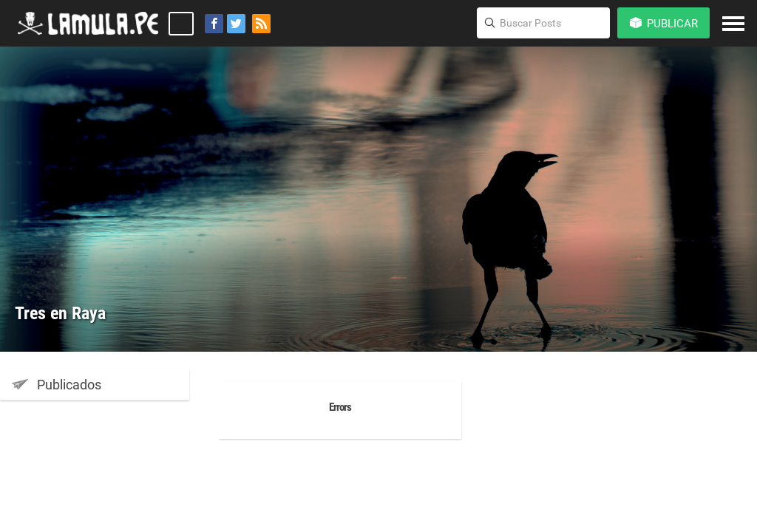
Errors (340, 407)
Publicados (57, 384)
